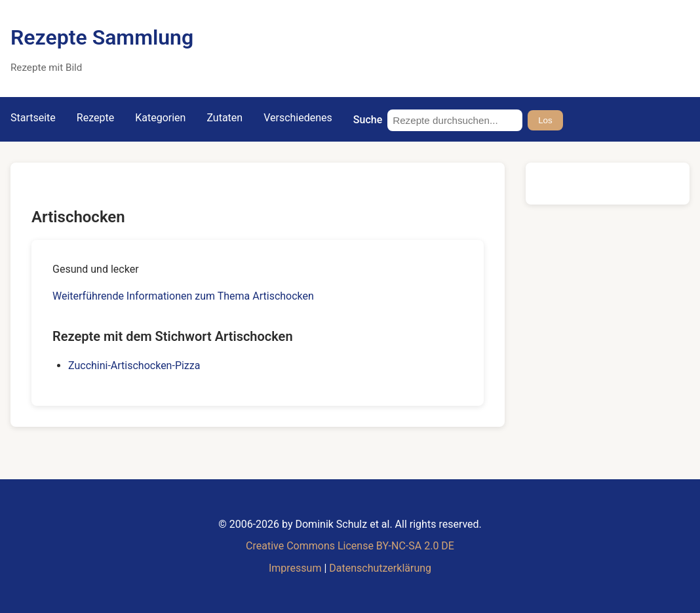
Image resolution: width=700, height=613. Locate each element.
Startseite (33, 118)
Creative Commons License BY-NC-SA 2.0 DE (350, 546)
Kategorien (160, 118)
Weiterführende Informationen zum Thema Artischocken (183, 296)
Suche (368, 120)
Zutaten (224, 118)
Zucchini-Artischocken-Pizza (134, 366)
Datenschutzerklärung (380, 568)
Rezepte (95, 118)
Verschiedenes (298, 118)
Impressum (295, 568)
